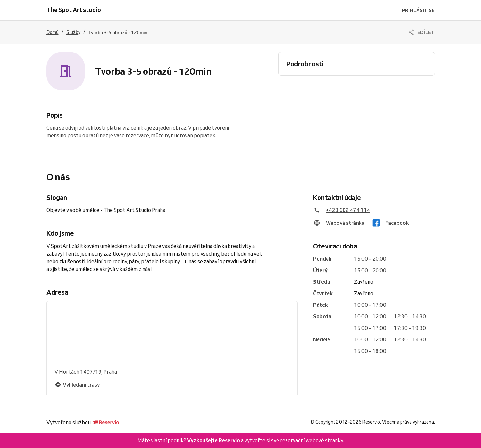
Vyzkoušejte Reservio (214, 440)
